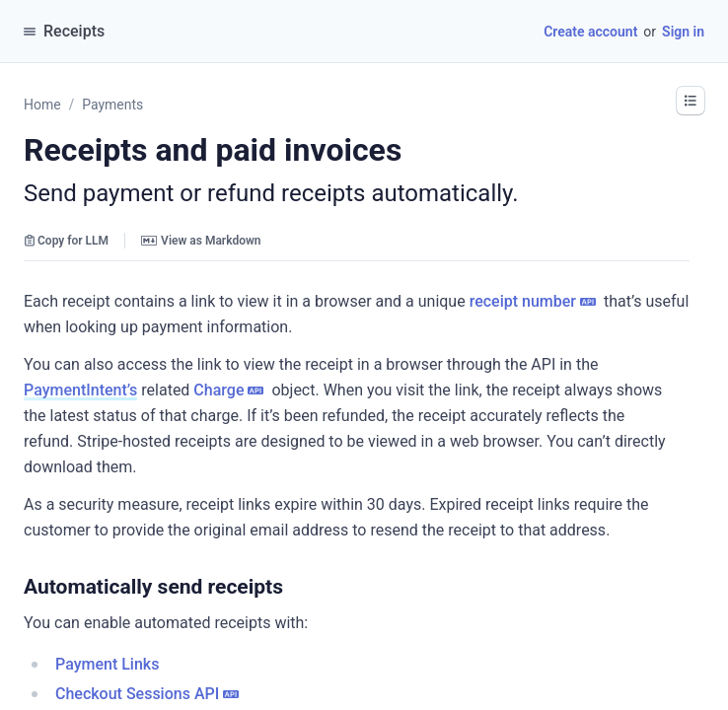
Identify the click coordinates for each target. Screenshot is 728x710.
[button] (691, 101)
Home (42, 105)
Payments (112, 105)
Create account (590, 32)
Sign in (683, 32)
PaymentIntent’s (80, 390)
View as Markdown (201, 241)
